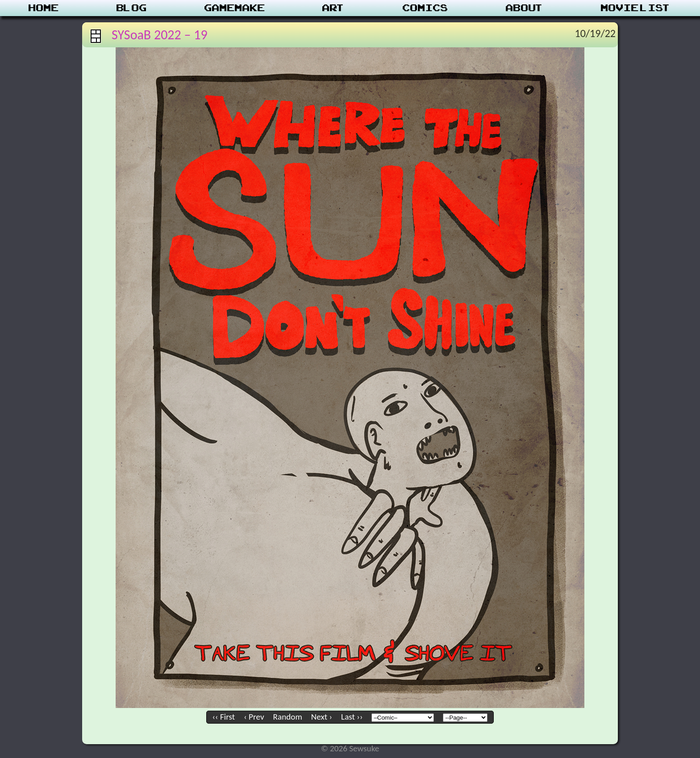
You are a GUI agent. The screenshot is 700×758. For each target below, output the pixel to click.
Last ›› (352, 717)
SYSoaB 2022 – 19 (160, 35)
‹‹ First (224, 717)
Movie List (636, 8)
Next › (322, 717)
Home (44, 8)
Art (334, 8)
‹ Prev (254, 717)
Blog (132, 8)
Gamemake (235, 8)
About (525, 8)
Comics (425, 8)
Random (288, 717)
